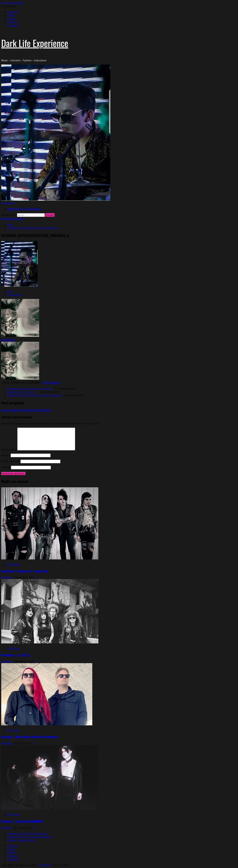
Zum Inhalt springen (13, 3)
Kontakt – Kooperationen (21, 840)
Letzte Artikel (15, 295)
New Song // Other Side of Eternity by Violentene (35, 395)
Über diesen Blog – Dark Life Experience (30, 837)
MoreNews (45, 865)
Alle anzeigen (52, 382)
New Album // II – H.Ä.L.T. (21, 392)
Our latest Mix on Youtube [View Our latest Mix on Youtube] (13, 219)
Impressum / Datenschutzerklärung (27, 834)
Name (6, 455)
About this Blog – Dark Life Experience (24, 209)
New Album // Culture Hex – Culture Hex (30, 389)
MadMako (8, 340)
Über (10, 292)
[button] (8, 203)
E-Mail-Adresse (11, 461)
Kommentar (9, 449)
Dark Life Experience (35, 43)
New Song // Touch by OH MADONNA (22, 821)
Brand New (14, 564)
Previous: (26, 410)
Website (6, 467)
